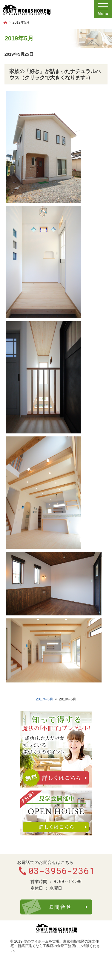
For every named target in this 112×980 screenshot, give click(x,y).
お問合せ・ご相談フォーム (56, 907)
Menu (103, 9)
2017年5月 (45, 699)
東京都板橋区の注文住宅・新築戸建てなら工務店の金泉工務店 (55, 944)
